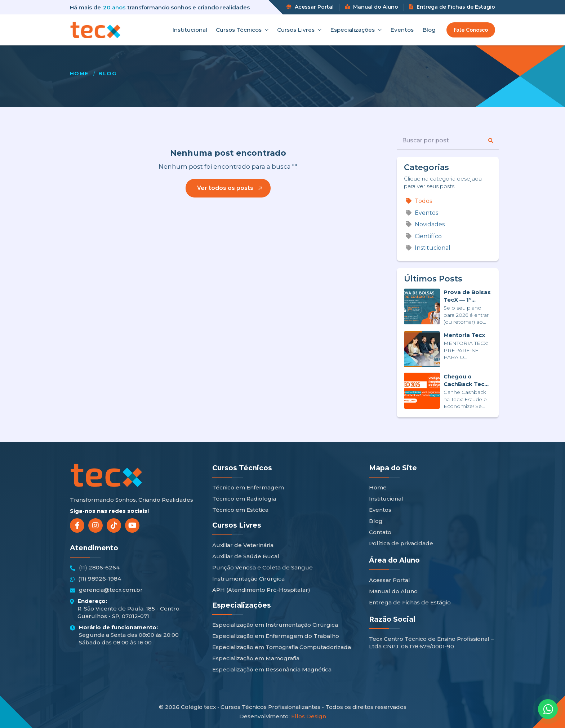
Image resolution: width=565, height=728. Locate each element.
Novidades (425, 224)
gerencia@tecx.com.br (106, 590)
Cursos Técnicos (242, 30)
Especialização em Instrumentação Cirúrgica (275, 625)
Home (79, 74)
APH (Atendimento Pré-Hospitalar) (261, 590)
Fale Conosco (471, 30)
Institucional (190, 30)
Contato (380, 532)
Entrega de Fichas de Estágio (452, 7)
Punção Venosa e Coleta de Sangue (263, 567)
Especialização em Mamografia (256, 658)
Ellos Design (309, 716)
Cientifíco (424, 236)
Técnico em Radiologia (244, 499)
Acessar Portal (310, 7)
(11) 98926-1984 (95, 579)
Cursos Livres (299, 30)
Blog (429, 30)
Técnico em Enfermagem (248, 487)
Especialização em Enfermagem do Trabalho (276, 636)
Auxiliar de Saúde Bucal (246, 556)
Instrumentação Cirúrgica (248, 579)
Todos (419, 201)
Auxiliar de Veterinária (243, 545)
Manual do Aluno (372, 7)
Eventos (402, 30)
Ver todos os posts (225, 188)
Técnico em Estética (240, 510)
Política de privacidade (401, 543)
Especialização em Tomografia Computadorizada (282, 647)
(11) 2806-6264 (95, 568)
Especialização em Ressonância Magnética (272, 669)
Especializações (356, 30)
